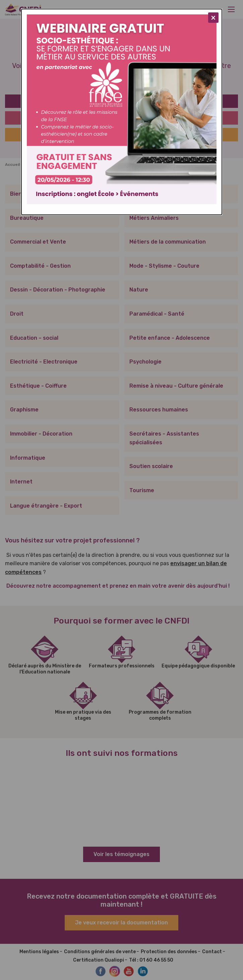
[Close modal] (213, 18)
